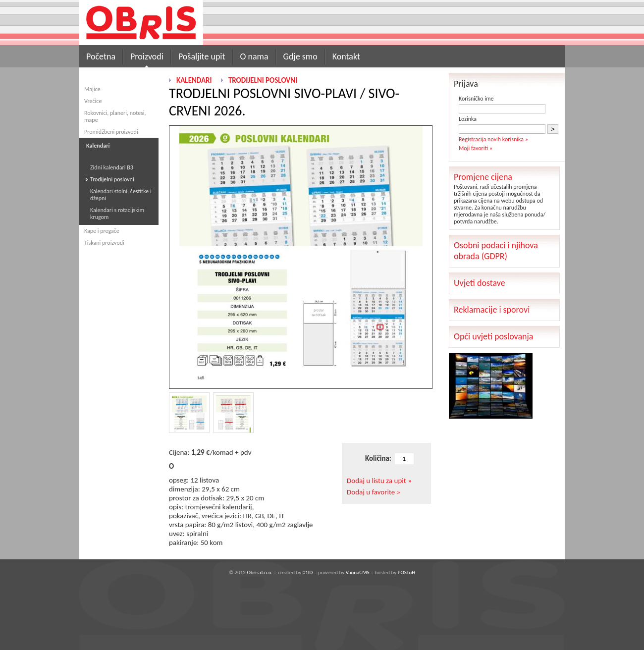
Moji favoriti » (476, 148)
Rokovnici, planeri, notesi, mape (115, 116)
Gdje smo (300, 56)
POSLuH (406, 572)
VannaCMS (358, 572)
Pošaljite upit (202, 56)
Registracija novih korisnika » (493, 139)
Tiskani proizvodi (104, 243)
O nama (254, 56)
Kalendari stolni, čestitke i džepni (121, 195)
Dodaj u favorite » (374, 492)
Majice (92, 89)
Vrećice (93, 101)
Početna (101, 56)
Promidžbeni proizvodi (111, 132)
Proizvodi (147, 56)
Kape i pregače (102, 231)
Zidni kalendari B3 (112, 167)
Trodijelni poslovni (112, 179)
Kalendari (194, 80)
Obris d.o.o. (260, 572)
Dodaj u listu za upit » (379, 481)
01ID (308, 572)
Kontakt (346, 56)
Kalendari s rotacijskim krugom (117, 214)
